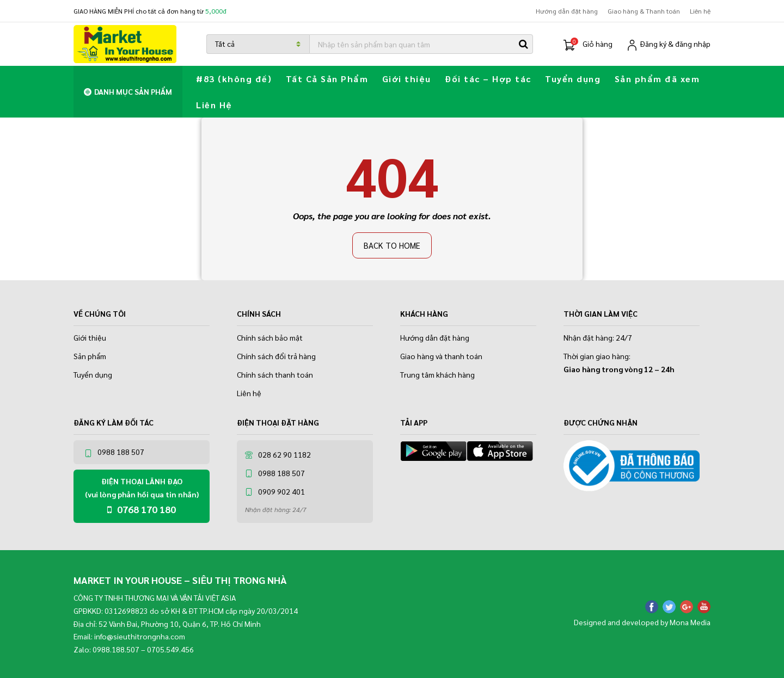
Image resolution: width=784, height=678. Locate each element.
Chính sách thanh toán (275, 374)
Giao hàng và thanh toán (441, 356)
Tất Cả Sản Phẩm (327, 79)
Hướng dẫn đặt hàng (567, 11)
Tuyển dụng (573, 79)
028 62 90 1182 (278, 454)
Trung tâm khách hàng (437, 374)
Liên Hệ (214, 105)
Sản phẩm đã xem (657, 79)
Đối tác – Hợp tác (488, 79)
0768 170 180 (142, 509)
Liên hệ (700, 11)
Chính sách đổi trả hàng (276, 356)
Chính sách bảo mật (270, 337)
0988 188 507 (114, 452)
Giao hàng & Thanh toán (644, 11)
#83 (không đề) (234, 79)
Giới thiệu (407, 79)
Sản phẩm (90, 356)
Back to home (392, 245)
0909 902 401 (275, 491)
